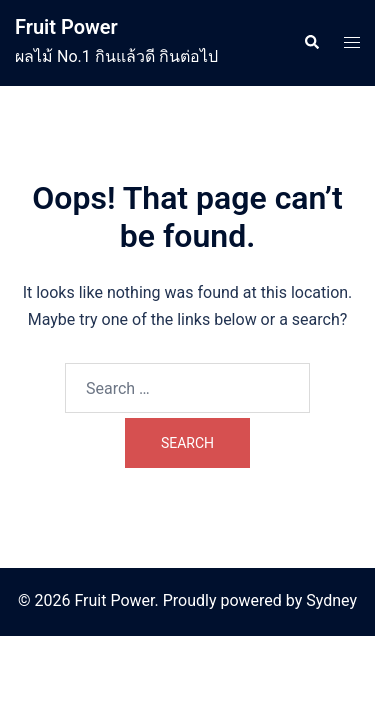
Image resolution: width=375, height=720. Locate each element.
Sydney (331, 600)
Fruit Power (66, 27)
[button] (311, 43)
